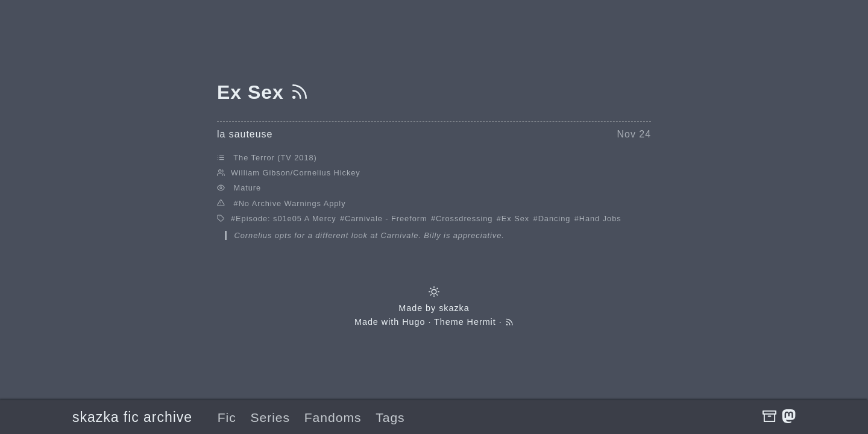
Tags (390, 417)
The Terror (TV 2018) (275, 158)
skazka (454, 308)
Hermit (482, 322)
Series (270, 417)
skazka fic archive (132, 417)
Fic (227, 417)
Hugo (414, 322)
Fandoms (333, 417)
